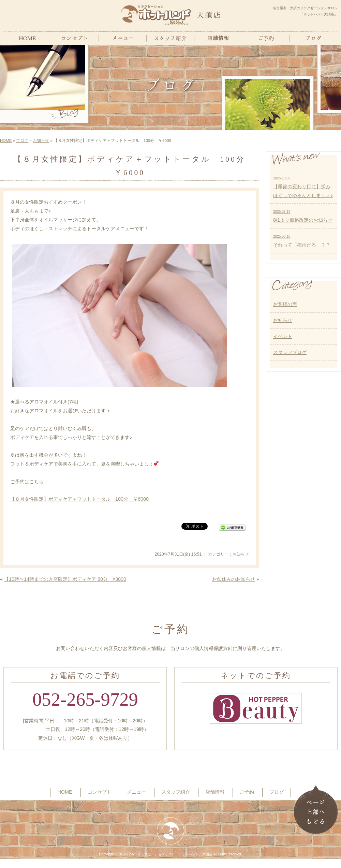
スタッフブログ (290, 352)
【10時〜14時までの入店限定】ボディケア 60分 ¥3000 (65, 579)
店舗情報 (215, 792)
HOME (6, 141)
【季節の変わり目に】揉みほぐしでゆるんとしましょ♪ (303, 187)
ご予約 (247, 792)
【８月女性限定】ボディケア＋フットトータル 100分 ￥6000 (79, 499)
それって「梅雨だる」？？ (302, 241)
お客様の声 (285, 304)
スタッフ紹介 (176, 792)
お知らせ (41, 141)
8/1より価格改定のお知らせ (303, 216)
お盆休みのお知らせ (234, 579)
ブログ (22, 141)
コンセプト (100, 792)
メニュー (136, 792)
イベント (283, 336)
